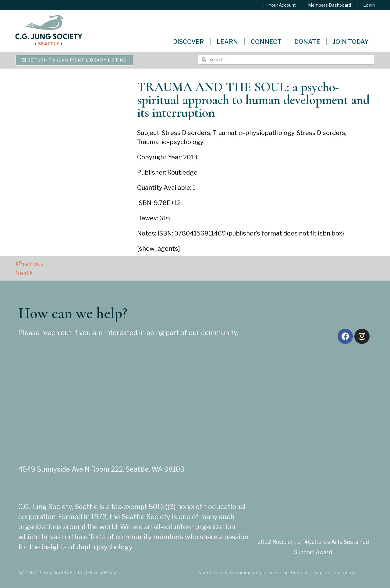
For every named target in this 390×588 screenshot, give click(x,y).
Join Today (351, 42)
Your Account (282, 5)
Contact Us (302, 573)
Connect (266, 42)
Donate (307, 42)
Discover (188, 42)
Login (369, 5)
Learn (227, 42)
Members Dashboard (330, 5)
